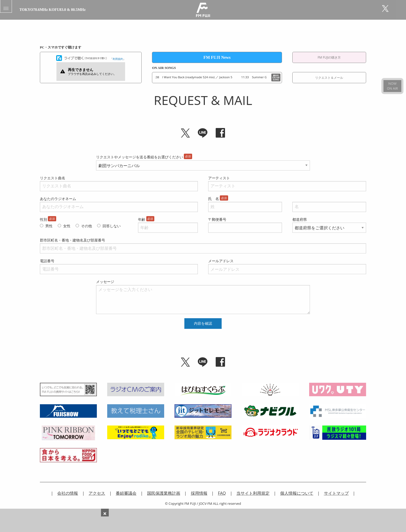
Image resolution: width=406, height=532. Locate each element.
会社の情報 (68, 493)
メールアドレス (221, 261)
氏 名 (214, 199)
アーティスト (219, 178)
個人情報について (297, 493)
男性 (49, 226)
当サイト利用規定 (253, 493)
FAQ (222, 493)
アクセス (97, 493)
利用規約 (118, 59)
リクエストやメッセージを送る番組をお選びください (140, 157)
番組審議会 (126, 493)
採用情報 (199, 493)
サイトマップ (336, 493)
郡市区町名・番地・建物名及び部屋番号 (72, 240)
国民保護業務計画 (164, 493)
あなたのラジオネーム (58, 199)
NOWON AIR (392, 86)
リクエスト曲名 (53, 178)
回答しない (112, 226)
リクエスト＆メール (329, 78)
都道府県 (300, 219)
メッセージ (105, 282)
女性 (67, 226)
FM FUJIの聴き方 (329, 57)
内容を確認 (203, 323)
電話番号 (47, 261)
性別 (44, 219)
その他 (86, 226)
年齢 (142, 219)
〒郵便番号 (217, 219)
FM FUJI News (217, 57)
